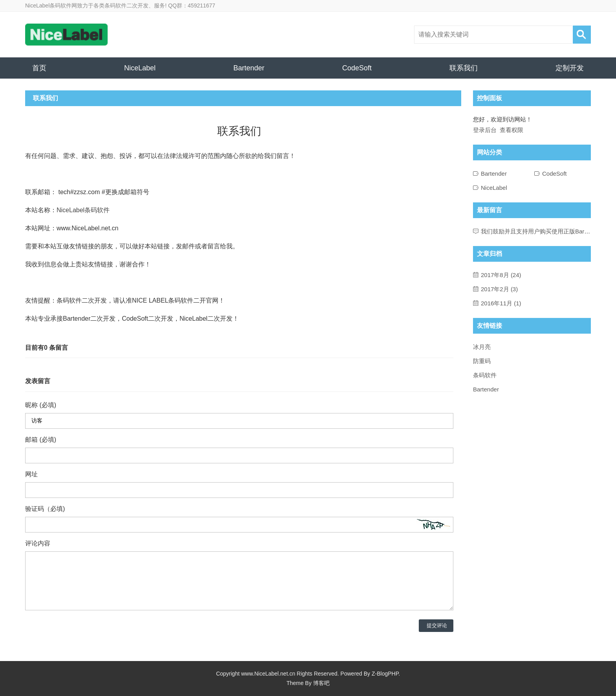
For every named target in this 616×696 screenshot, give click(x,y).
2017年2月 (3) (499, 289)
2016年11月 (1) (501, 303)
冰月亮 (482, 347)
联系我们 (464, 68)
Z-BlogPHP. (386, 674)
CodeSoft (357, 68)
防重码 (482, 361)
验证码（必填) (45, 509)
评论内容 (38, 543)
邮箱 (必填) (41, 440)
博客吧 (321, 683)
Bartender (249, 68)
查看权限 (511, 130)
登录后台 (485, 130)
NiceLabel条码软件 (83, 210)
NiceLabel (140, 68)
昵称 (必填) (41, 405)
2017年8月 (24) (501, 275)
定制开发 (570, 68)
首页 (39, 68)
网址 (31, 474)
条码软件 (485, 375)
